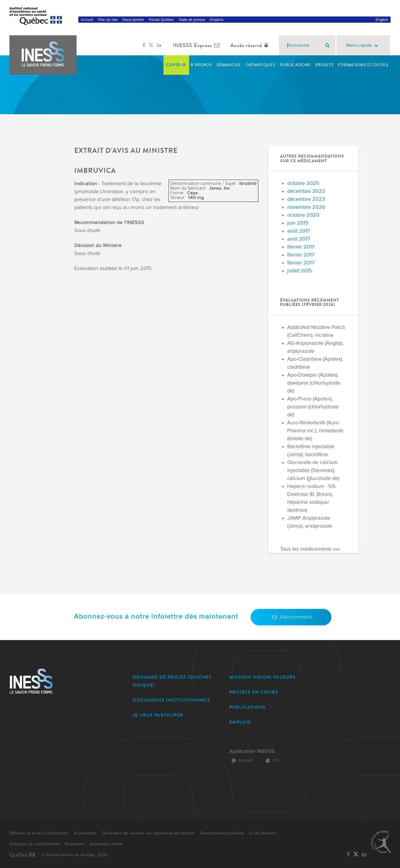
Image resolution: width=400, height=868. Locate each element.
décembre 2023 (306, 191)
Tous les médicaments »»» (310, 549)
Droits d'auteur (263, 833)
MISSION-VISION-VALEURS (262, 677)
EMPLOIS (240, 722)
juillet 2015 (300, 271)
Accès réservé (251, 45)
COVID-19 (176, 65)
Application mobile (106, 844)
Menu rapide (363, 45)
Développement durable (222, 833)
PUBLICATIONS (247, 707)
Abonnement (291, 617)
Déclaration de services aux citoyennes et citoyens (148, 833)
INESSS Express (197, 45)
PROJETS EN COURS (254, 692)
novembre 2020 (306, 207)
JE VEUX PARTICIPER (158, 715)
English (382, 20)
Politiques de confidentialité (34, 844)
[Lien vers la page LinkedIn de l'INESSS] (159, 45)
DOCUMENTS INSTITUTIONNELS (171, 700)
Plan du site (108, 20)
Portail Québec (161, 20)
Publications (295, 65)
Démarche (229, 65)
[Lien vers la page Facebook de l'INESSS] (144, 45)
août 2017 (299, 231)
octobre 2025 (303, 183)
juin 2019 (298, 223)
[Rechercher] (327, 45)
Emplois (216, 20)
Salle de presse (192, 20)
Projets (324, 65)
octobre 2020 (303, 215)
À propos (201, 65)
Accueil (87, 20)
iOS (271, 761)
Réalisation (75, 844)
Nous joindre (133, 20)
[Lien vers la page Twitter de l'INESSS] (151, 45)
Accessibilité (85, 833)
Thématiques (260, 65)
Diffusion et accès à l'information (39, 833)
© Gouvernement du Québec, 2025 (74, 855)
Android (241, 761)
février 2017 (301, 247)
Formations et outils (363, 65)
